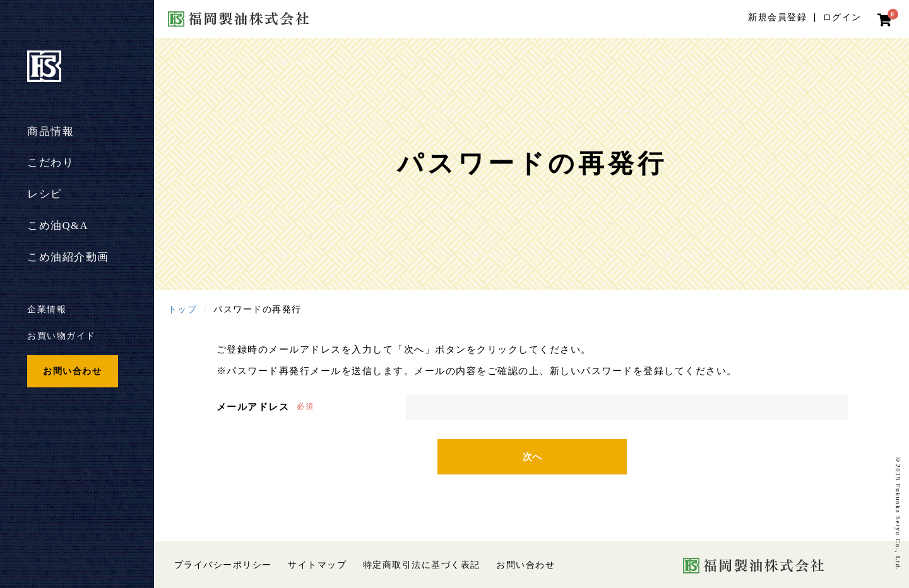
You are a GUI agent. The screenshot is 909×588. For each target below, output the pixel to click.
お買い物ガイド (62, 336)
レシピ (45, 194)
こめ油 (58, 226)
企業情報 (47, 309)
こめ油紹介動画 (68, 257)
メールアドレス (253, 407)
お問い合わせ (72, 371)
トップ (183, 309)
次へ (532, 457)
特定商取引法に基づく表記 (422, 565)
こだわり (50, 162)
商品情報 (50, 132)
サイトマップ (317, 565)
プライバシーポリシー (223, 565)
